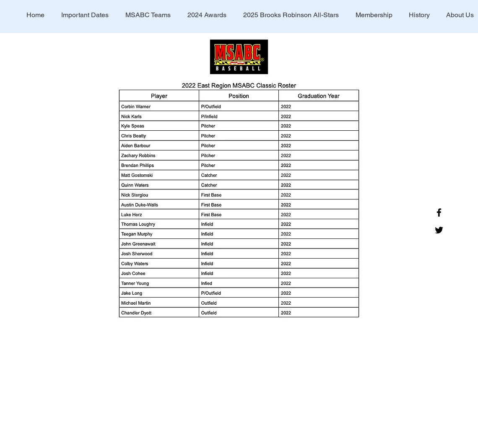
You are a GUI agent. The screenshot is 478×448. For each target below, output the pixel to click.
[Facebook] (439, 212)
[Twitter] (439, 230)
